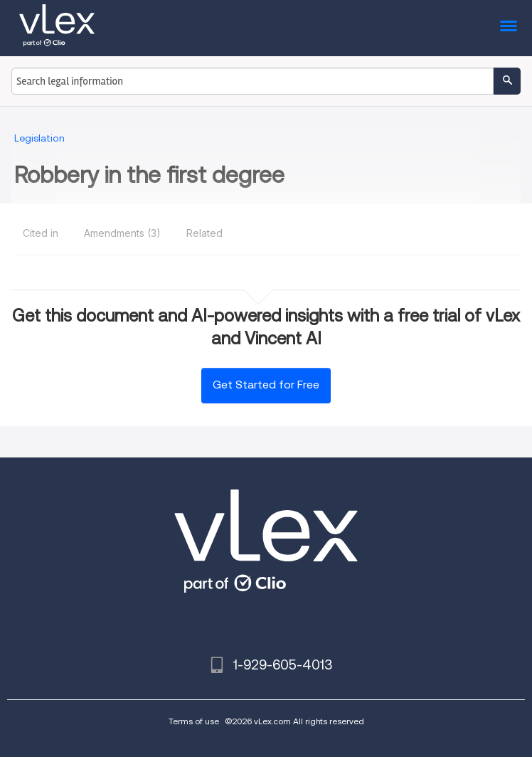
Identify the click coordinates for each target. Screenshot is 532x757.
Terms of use (194, 721)
